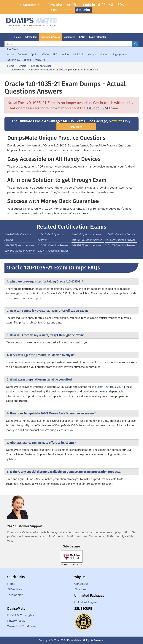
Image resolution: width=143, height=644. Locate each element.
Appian (34, 54)
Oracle (22, 66)
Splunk (28, 60)
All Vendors (31, 37)
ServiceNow (13, 60)
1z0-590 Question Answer (20, 251)
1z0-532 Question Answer (120, 234)
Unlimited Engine (85, 602)
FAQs (82, 37)
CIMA (46, 54)
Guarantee (70, 37)
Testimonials (15, 595)
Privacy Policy (16, 621)
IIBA (55, 54)
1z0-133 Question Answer (120, 245)
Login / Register (98, 37)
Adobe (10, 54)
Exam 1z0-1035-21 (108, 387)
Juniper (65, 54)
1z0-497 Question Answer (53, 251)
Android (22, 54)
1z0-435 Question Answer (87, 234)
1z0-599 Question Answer (120, 240)
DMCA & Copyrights (21, 615)
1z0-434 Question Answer (87, 240)
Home (18, 37)
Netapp (92, 54)
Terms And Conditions (22, 626)
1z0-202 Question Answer (87, 245)
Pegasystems (120, 54)
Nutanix (104, 54)
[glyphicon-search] (135, 44)
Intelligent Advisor (41, 66)
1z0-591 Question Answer (53, 245)
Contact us (81, 584)
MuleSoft (79, 54)
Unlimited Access (51, 37)
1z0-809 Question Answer (20, 245)
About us (80, 589)
